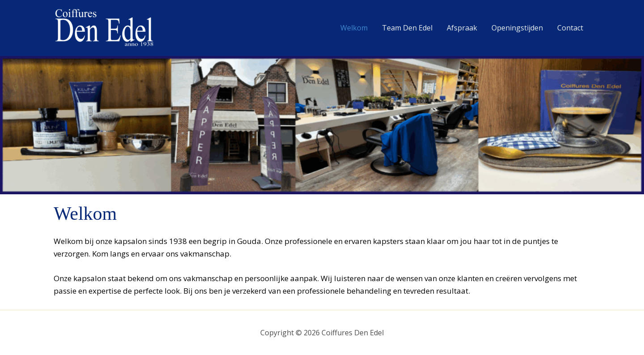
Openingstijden (517, 28)
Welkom (354, 28)
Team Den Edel (407, 28)
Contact (570, 28)
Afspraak (462, 28)
